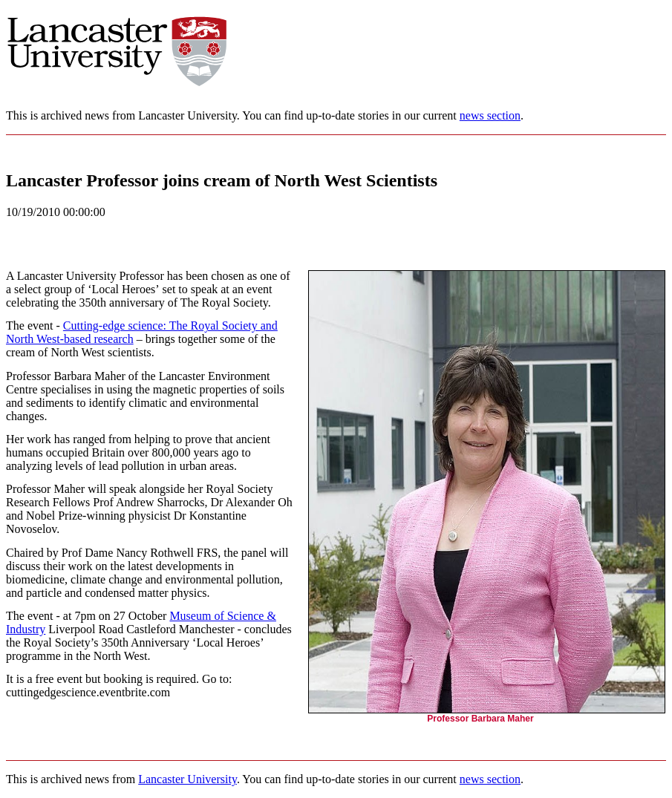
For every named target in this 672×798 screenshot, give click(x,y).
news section (490, 115)
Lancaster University (187, 779)
